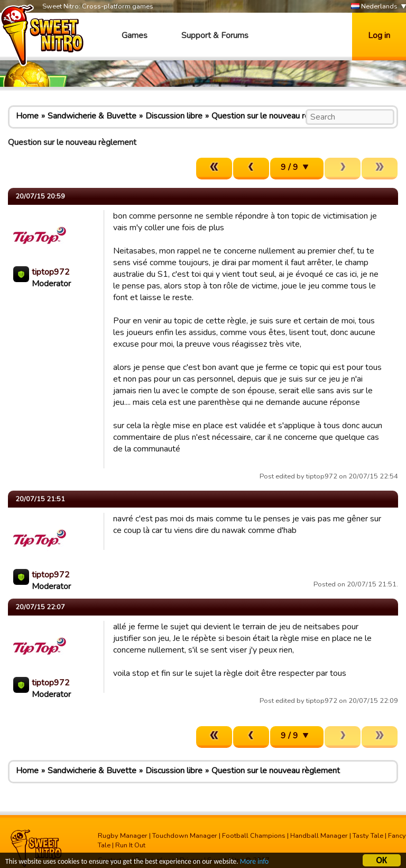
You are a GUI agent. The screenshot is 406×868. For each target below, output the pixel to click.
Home (27, 116)
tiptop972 (51, 272)
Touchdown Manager (185, 836)
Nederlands (374, 7)
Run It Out (130, 845)
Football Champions (254, 836)
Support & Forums (215, 35)
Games (135, 35)
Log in (379, 35)
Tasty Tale (368, 836)
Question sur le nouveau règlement (276, 116)
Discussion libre (174, 116)
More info (254, 863)
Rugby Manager (123, 836)
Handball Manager (319, 836)
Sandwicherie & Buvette (92, 116)
